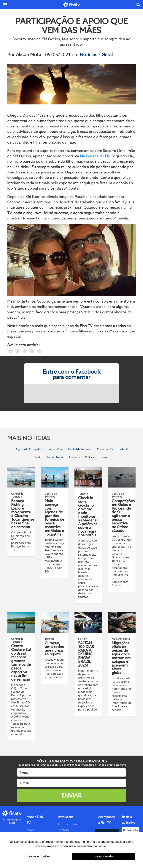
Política (90, 457)
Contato (63, 830)
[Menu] (5, 5)
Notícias (89, 55)
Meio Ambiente (55, 457)
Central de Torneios (80, 449)
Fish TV (123, 449)
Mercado (74, 457)
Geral (107, 55)
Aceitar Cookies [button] (104, 856)
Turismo (104, 457)
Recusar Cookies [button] (39, 856)
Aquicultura (56, 449)
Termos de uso (68, 824)
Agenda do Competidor (30, 449)
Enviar (71, 796)
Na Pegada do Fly (95, 156)
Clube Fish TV (105, 449)
